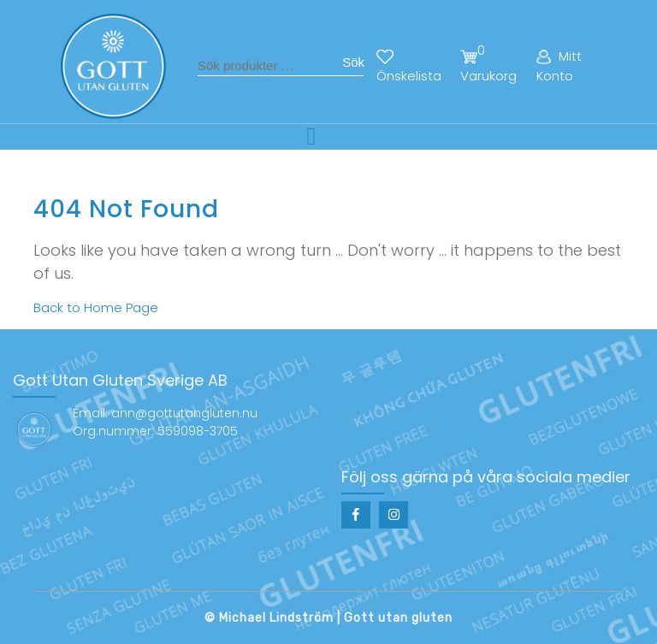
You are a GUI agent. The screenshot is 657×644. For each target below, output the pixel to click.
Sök (353, 62)
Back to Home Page (96, 307)
